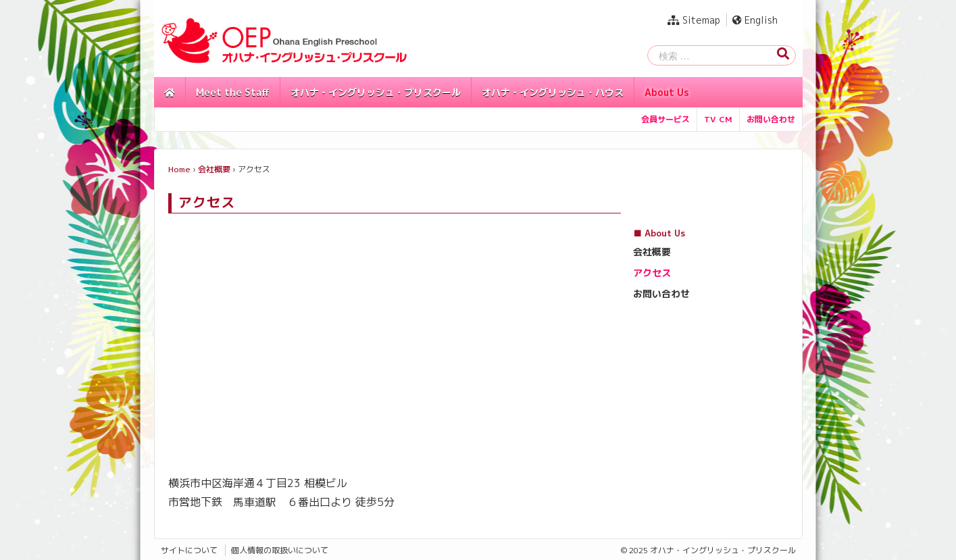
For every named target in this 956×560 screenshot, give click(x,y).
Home (179, 169)
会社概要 (214, 169)
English (755, 20)
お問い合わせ (771, 119)
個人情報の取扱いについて (280, 550)
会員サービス (665, 119)
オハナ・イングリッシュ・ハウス (553, 92)
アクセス (652, 273)
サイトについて (189, 550)
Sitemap (694, 20)
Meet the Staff (233, 92)
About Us (667, 92)
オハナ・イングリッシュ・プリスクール (376, 92)
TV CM (718, 119)
